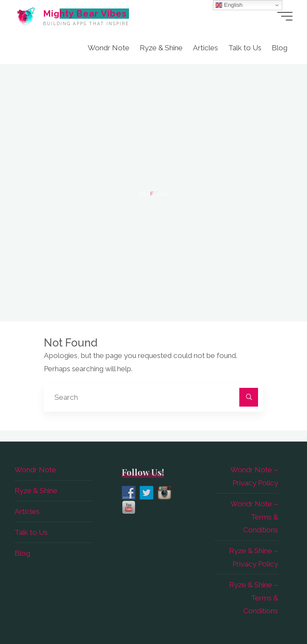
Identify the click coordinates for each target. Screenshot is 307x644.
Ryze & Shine (36, 491)
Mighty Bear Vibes (85, 13)
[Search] (249, 397)
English (229, 5)
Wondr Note (35, 470)
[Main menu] (285, 16)
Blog (22, 553)
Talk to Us (31, 532)
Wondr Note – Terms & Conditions (254, 517)
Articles (27, 511)
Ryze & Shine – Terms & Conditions (254, 598)
